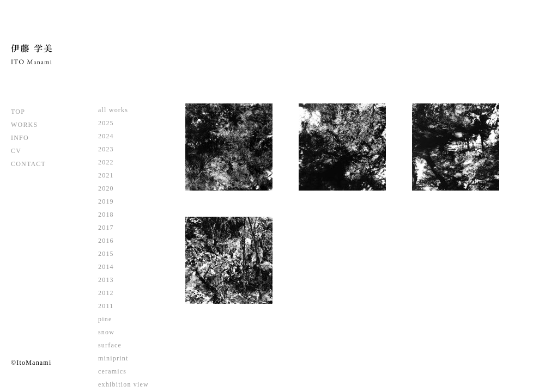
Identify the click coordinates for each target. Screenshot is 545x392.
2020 (106, 188)
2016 (106, 241)
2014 (106, 267)
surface (110, 345)
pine (105, 319)
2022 (106, 162)
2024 (106, 136)
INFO (20, 138)
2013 (106, 280)
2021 (106, 175)
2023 (106, 149)
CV (16, 151)
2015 (106, 254)
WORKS (24, 125)
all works (113, 110)
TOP (18, 112)
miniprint (113, 358)
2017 (106, 228)
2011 (106, 306)
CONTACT (28, 164)
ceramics (112, 371)
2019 (106, 201)
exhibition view (123, 384)
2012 (106, 293)
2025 (106, 123)
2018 (106, 215)
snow (106, 332)
